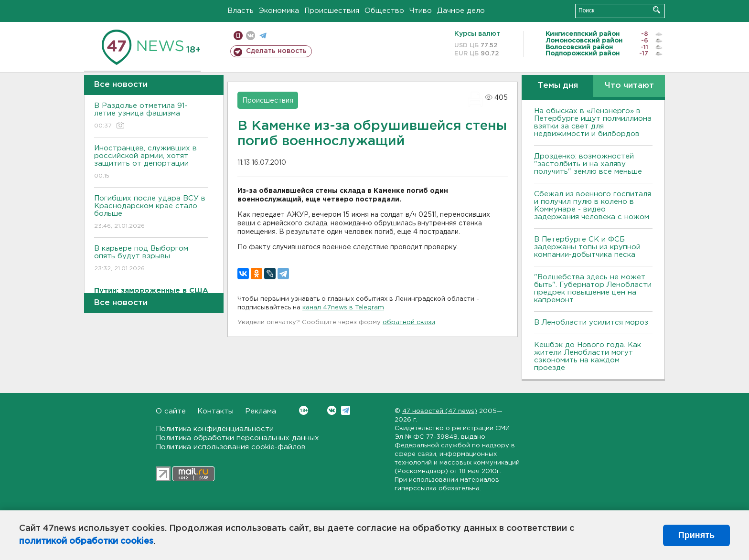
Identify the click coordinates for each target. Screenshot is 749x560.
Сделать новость (276, 51)
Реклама (261, 411)
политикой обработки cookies (86, 541)
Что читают (629, 86)
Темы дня (558, 86)
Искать (657, 10)
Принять (696, 535)
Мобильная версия (238, 36)
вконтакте (251, 36)
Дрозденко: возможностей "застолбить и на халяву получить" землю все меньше (588, 164)
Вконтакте (304, 410)
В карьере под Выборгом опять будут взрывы (151, 259)
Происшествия (332, 11)
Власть (241, 11)
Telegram (346, 410)
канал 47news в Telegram (343, 308)
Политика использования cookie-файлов (231, 447)
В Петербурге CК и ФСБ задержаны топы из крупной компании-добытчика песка (587, 247)
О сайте (171, 411)
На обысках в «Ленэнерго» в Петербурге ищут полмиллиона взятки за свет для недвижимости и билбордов (593, 122)
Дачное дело (461, 11)
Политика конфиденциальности (215, 429)
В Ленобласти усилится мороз (591, 322)
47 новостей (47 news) (440, 411)
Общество (384, 11)
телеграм (263, 36)
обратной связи (409, 322)
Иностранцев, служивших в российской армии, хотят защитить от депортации (151, 163)
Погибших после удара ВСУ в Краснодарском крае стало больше (151, 213)
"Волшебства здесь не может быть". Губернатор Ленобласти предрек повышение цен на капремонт (593, 289)
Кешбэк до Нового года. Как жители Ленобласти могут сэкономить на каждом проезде (588, 356)
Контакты (215, 411)
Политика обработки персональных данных (237, 438)
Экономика (279, 11)
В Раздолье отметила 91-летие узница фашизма (151, 116)
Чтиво (421, 11)
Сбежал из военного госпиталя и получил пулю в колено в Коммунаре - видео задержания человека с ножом (593, 206)
